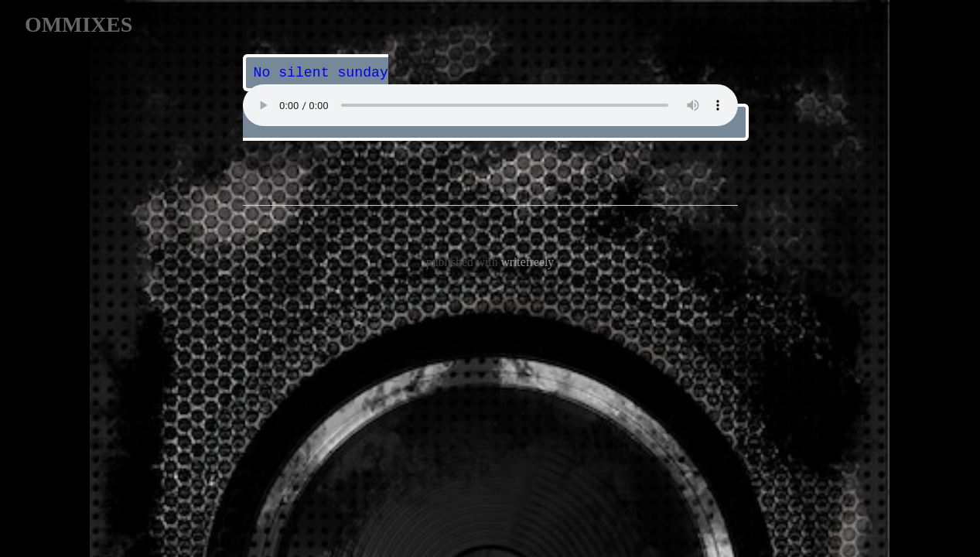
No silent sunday (320, 73)
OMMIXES (79, 24)
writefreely (527, 260)
